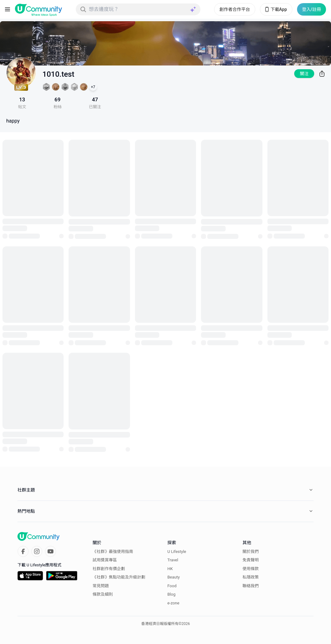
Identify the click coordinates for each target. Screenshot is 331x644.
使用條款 (251, 569)
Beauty (174, 577)
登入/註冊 (312, 9)
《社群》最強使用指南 (113, 552)
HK (170, 569)
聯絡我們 (251, 586)
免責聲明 (251, 560)
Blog (171, 594)
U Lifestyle (177, 552)
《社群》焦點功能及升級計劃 (119, 577)
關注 (304, 74)
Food (172, 586)
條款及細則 (103, 594)
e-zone (173, 603)
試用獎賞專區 (105, 560)
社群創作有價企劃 (109, 569)
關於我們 (251, 552)
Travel (173, 560)
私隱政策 (251, 577)
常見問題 (101, 586)
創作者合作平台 (235, 9)
